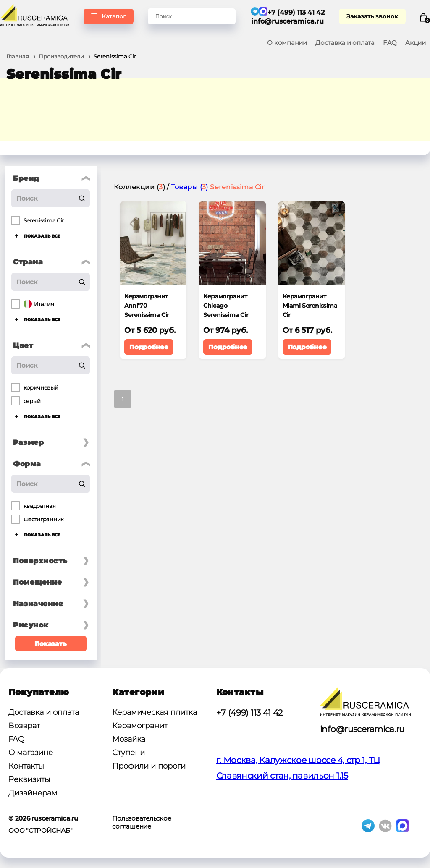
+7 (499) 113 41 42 (250, 713)
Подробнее (149, 347)
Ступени (128, 753)
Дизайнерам (33, 793)
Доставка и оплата (345, 43)
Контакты (26, 766)
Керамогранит (140, 726)
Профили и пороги (149, 766)
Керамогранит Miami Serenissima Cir (310, 306)
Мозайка (129, 739)
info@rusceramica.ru (288, 21)
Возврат (24, 726)
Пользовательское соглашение (142, 822)
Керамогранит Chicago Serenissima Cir (226, 306)
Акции (416, 43)
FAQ (390, 43)
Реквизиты (29, 779)
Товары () (190, 187)
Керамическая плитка (155, 712)
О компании (287, 43)
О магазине (31, 753)
